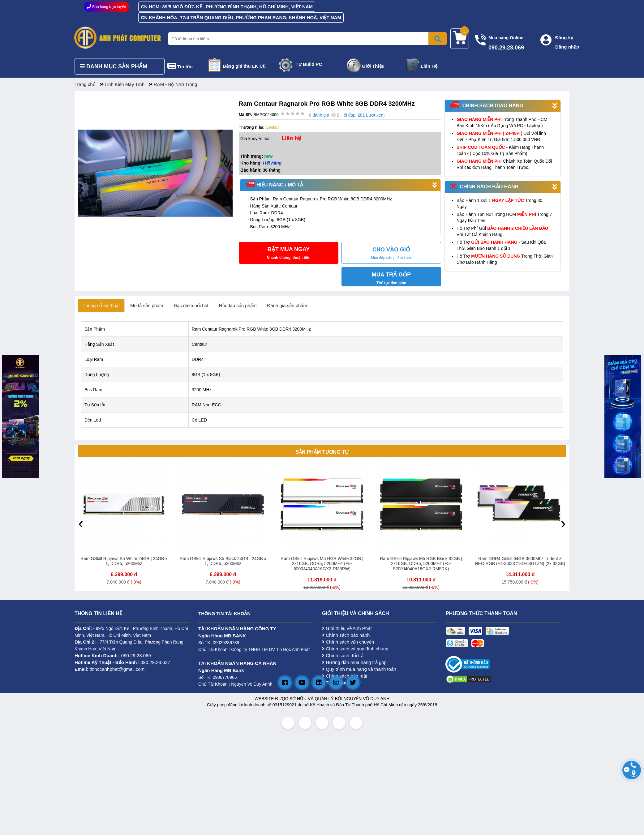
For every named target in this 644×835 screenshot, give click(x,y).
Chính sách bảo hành (346, 635)
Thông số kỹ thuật (101, 305)
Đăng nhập (567, 47)
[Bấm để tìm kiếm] (438, 39)
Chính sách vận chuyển (348, 642)
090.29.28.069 (136, 655)
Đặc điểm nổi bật (191, 305)
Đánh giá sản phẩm (287, 305)
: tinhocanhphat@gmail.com (109, 669)
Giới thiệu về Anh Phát (347, 628)
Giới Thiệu (373, 66)
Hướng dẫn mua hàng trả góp (354, 662)
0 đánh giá (319, 115)
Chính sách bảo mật (345, 676)
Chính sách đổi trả (343, 655)
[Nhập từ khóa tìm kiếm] (306, 39)
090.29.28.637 (155, 662)
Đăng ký (564, 38)
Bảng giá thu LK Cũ (244, 66)
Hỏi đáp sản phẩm (238, 305)
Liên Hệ (429, 66)
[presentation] (81, 523)
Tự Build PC (309, 64)
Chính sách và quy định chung (355, 649)
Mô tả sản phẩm (147, 305)
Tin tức (185, 67)
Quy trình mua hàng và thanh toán (359, 669)
